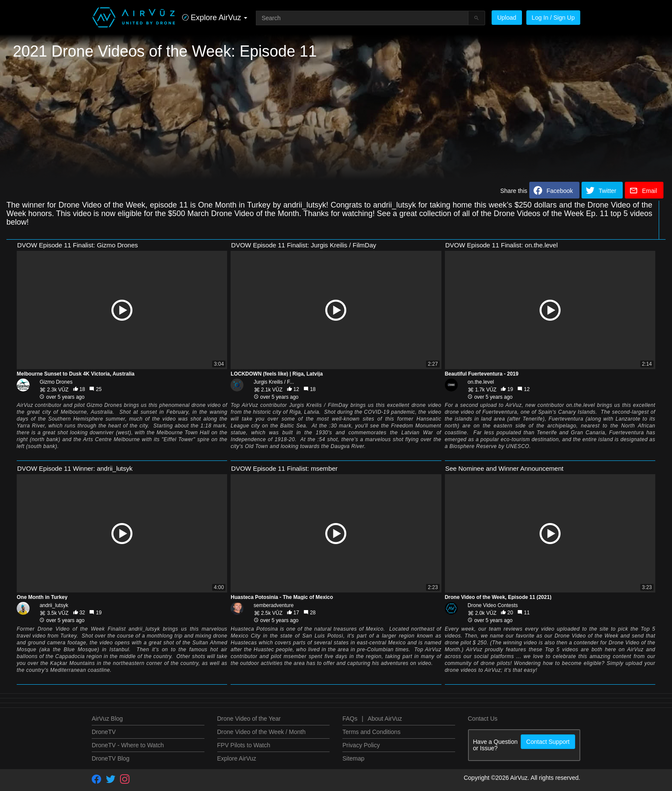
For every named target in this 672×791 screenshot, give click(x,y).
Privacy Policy (361, 745)
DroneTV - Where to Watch (128, 745)
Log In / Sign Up (553, 18)
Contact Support (548, 742)
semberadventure (274, 605)
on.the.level (481, 382)
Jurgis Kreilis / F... (274, 382)
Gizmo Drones (56, 382)
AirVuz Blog (107, 719)
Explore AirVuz (237, 758)
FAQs (350, 719)
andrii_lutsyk (54, 605)
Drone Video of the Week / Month (262, 732)
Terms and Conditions (371, 732)
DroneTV (104, 732)
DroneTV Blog (111, 758)
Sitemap (353, 758)
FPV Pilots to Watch (244, 745)
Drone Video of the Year (249, 719)
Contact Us (483, 719)
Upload (507, 18)
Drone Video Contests (493, 605)
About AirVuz (385, 719)
